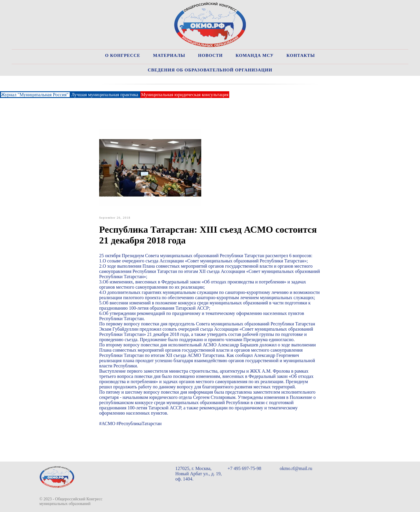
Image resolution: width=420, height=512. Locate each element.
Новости (210, 55)
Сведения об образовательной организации (210, 70)
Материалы (169, 55)
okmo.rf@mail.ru (296, 468)
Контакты (301, 55)
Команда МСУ (255, 55)
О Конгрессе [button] (123, 55)
